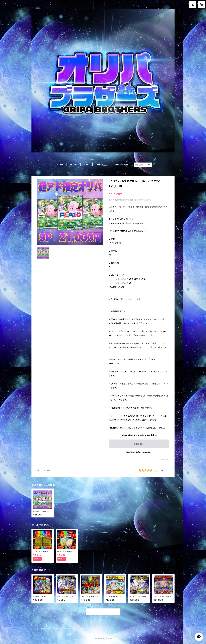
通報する (165, 459)
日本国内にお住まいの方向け (139, 452)
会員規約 (85, 628)
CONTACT (101, 165)
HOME (60, 165)
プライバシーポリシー (42, 628)
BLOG (86, 165)
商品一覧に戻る (103, 612)
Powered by (103, 639)
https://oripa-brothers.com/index (126, 223)
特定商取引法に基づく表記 (66, 628)
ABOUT (74, 165)
